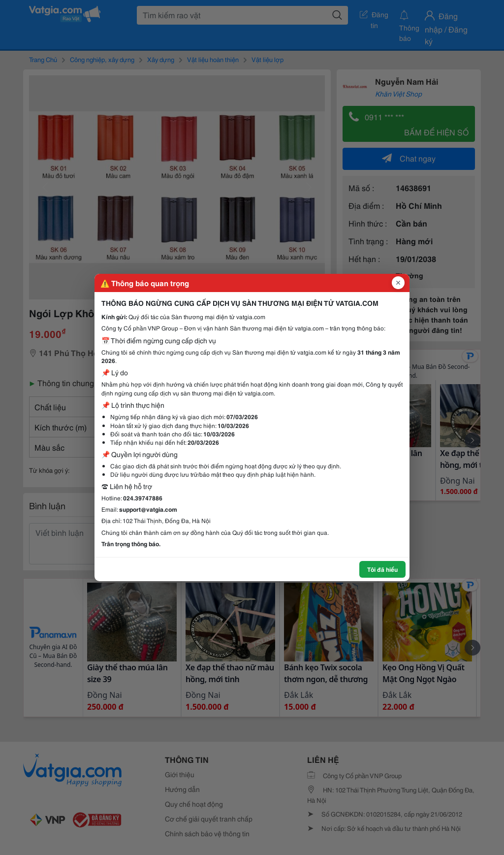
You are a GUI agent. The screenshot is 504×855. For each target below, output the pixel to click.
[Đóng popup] (398, 283)
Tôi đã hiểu (382, 569)
